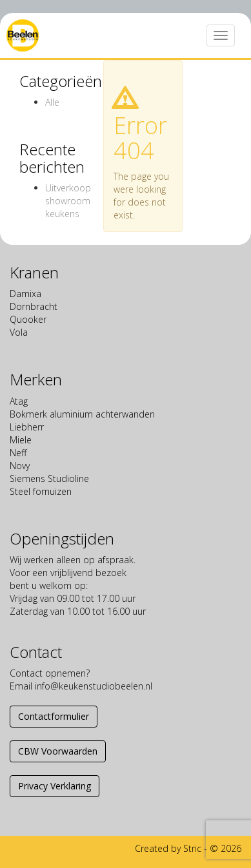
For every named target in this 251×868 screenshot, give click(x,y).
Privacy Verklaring (55, 786)
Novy (20, 466)
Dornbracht (34, 306)
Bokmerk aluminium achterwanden (82, 414)
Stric (192, 848)
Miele (21, 440)
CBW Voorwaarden (58, 751)
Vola (19, 332)
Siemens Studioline (49, 478)
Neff (18, 453)
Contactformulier (54, 716)
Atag (19, 401)
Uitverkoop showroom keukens (68, 201)
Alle (52, 102)
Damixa (25, 294)
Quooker (28, 319)
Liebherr (27, 427)
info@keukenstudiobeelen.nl (94, 686)
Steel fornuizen (41, 491)
